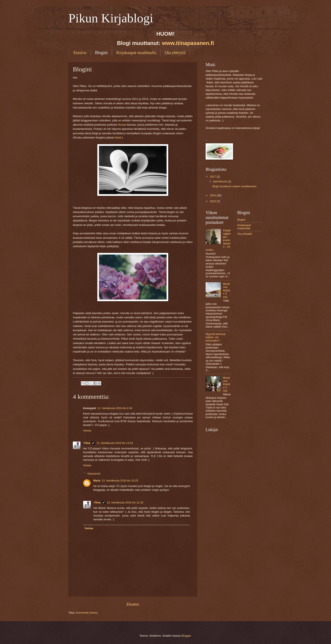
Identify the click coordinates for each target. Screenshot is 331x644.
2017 (213, 177)
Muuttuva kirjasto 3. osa (227, 290)
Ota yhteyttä (175, 53)
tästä (118, 138)
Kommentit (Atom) (87, 613)
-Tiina (87, 443)
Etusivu (80, 53)
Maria (97, 481)
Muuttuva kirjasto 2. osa (227, 384)
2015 (213, 201)
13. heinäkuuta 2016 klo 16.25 (120, 481)
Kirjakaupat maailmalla (136, 53)
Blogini (101, 53)
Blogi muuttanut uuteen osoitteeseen (234, 186)
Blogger (186, 636)
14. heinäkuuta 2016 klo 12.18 (125, 502)
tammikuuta (220, 181)
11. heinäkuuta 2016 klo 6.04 (115, 408)
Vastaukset (94, 473)
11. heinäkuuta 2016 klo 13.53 (115, 443)
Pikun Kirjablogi (111, 18)
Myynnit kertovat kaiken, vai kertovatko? (216, 337)
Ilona (121, 125)
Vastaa (87, 430)
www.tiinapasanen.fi (188, 43)
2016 (213, 195)
